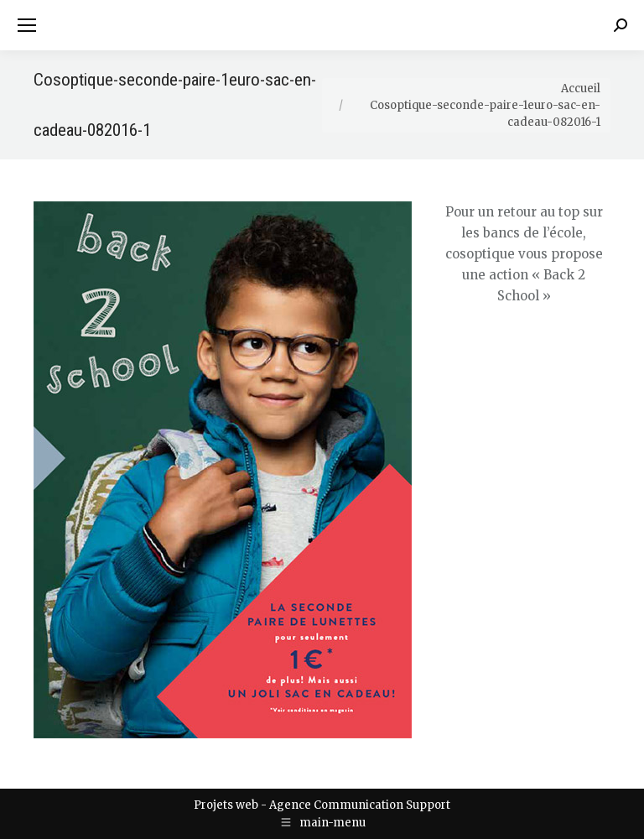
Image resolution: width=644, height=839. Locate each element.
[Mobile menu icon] (27, 25)
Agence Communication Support (360, 805)
